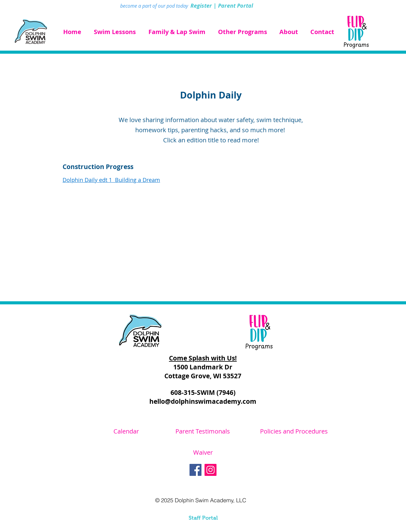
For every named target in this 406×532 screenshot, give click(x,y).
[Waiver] (203, 453)
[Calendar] (126, 431)
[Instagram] (211, 470)
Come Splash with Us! (203, 358)
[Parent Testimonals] (203, 431)
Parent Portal (236, 6)
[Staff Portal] (203, 518)
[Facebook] (195, 470)
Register (201, 6)
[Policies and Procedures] (294, 431)
